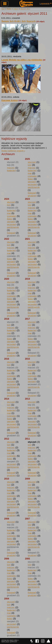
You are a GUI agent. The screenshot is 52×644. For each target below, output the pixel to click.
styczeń (32, 162)
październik (34, 187)
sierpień (32, 182)
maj (30, 173)
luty (30, 165)
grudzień (32, 196)
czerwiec (32, 176)
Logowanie (45, 3)
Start (3, 9)
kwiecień (11, 171)
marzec (11, 168)
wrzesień (32, 185)
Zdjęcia (16, 9)
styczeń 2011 (25, 9)
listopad (32, 193)
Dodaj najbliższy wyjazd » (13, 151)
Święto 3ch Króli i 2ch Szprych (19, 21)
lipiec (30, 179)
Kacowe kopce (10, 100)
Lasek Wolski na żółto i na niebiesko (22, 60)
